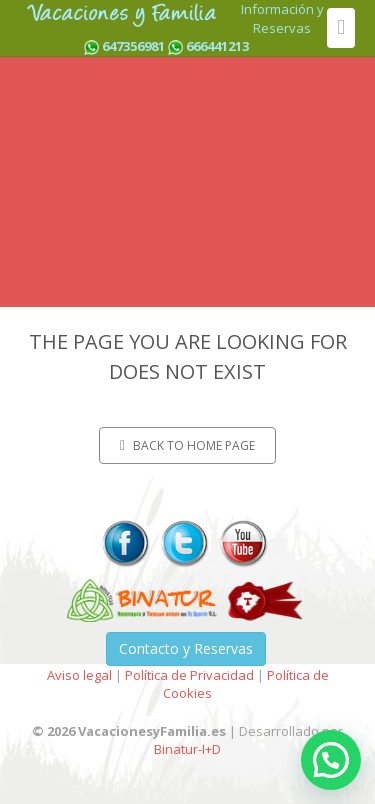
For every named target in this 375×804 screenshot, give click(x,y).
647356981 (133, 46)
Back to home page (187, 445)
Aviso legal (79, 675)
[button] (331, 760)
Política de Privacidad (189, 675)
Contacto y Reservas (186, 648)
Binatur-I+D (187, 749)
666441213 (217, 46)
